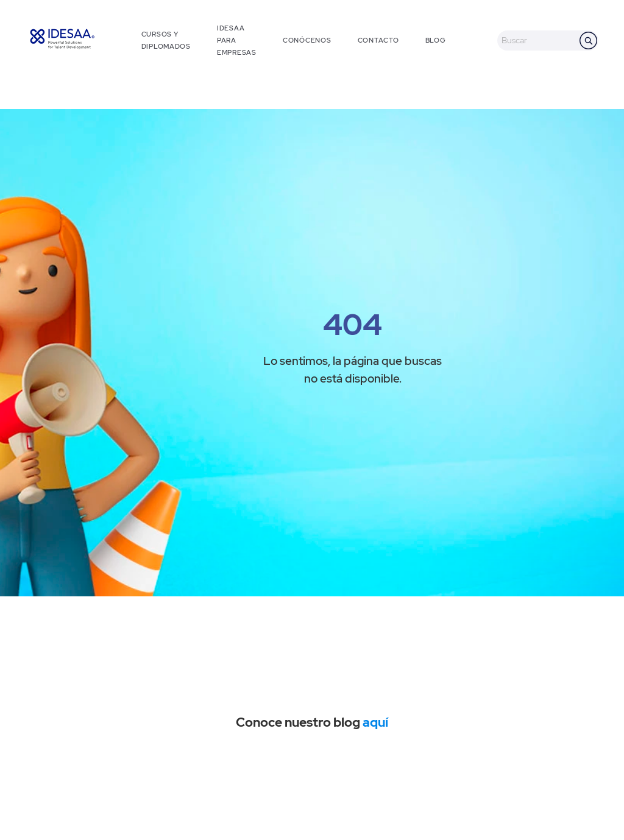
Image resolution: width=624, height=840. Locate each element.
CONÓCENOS (307, 40)
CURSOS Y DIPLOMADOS (166, 40)
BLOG (436, 40)
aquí (375, 722)
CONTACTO (378, 40)
